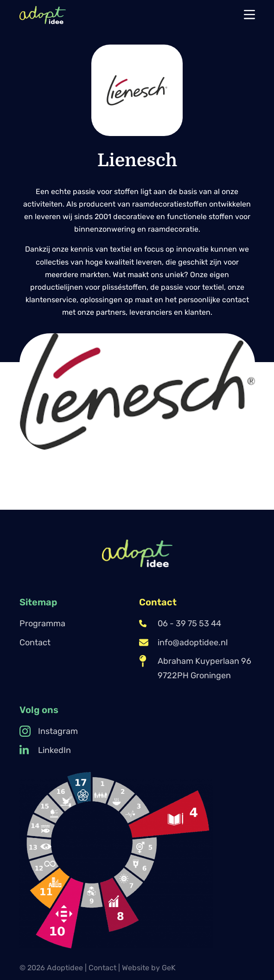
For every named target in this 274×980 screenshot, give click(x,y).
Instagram (49, 731)
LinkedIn (45, 750)
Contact (35, 643)
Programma (42, 623)
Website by (149, 968)
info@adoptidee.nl (183, 643)
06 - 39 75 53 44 (180, 623)
